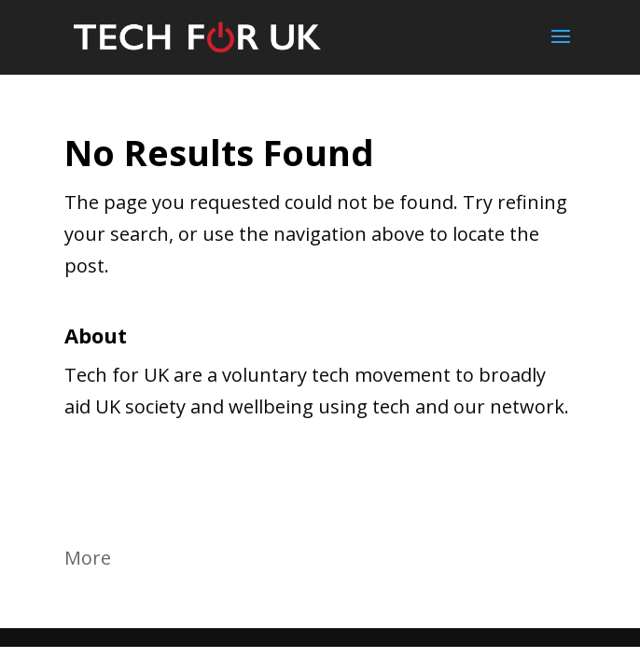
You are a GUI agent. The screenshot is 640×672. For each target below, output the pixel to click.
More (88, 558)
